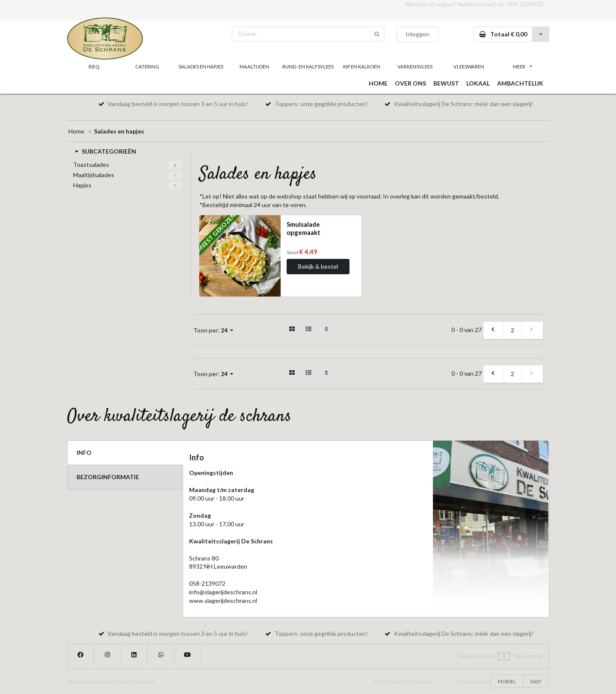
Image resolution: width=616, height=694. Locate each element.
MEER (522, 67)
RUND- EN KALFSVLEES (308, 67)
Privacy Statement (136, 682)
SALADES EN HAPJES (201, 67)
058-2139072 (525, 4)
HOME (378, 83)
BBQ (94, 67)
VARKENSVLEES (415, 67)
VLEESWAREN (469, 67)
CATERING (147, 67)
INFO (84, 452)
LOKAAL (478, 83)
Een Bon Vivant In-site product (404, 682)
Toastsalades (91, 165)
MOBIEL (507, 681)
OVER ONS (410, 83)
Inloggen (418, 34)
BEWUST (446, 83)
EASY (536, 681)
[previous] (494, 330)
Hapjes (82, 185)
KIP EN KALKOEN (362, 67)
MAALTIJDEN (254, 67)
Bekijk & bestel (318, 266)
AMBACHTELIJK (520, 83)
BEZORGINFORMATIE (108, 477)
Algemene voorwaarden (92, 682)
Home (76, 131)
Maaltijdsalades (94, 175)
